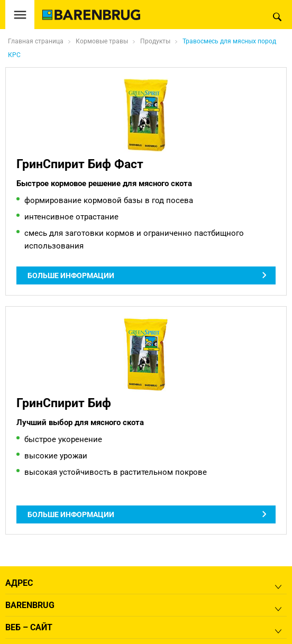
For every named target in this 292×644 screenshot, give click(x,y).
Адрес (19, 583)
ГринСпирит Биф (64, 403)
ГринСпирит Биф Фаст (80, 164)
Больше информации (71, 275)
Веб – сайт (29, 627)
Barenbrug (30, 605)
